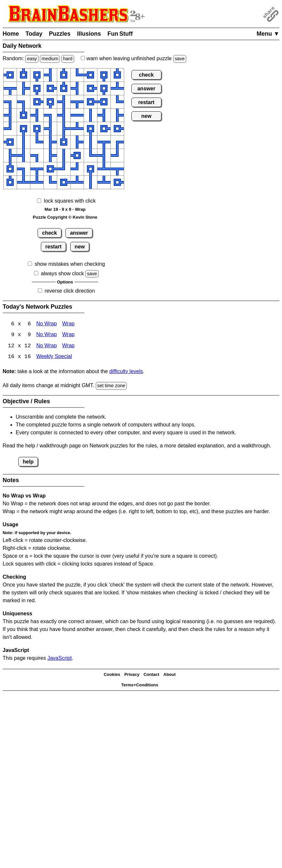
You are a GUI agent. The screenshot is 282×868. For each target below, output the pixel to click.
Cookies (112, 675)
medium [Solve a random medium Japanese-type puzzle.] (50, 59)
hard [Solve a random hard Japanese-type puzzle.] (68, 59)
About (170, 675)
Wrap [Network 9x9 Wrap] (68, 335)
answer (79, 233)
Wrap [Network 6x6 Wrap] (68, 324)
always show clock (62, 273)
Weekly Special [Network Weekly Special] (54, 358)
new (80, 247)
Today (34, 34)
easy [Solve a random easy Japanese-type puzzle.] (32, 59)
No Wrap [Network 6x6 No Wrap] (47, 324)
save (180, 59)
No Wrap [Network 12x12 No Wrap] (47, 346)
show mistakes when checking (70, 264)
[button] (10, 75)
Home (11, 34)
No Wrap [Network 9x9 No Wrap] (47, 335)
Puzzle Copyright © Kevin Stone (65, 217)
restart (54, 247)
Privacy (132, 675)
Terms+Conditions (140, 686)
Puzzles (60, 34)
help (28, 462)
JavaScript (60, 658)
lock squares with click (70, 201)
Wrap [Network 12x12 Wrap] (68, 346)
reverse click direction (70, 291)
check (50, 233)
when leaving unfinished (133, 58)
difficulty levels (126, 372)
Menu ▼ (268, 34)
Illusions (89, 34)
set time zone (111, 386)
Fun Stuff (120, 34)
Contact (151, 675)
